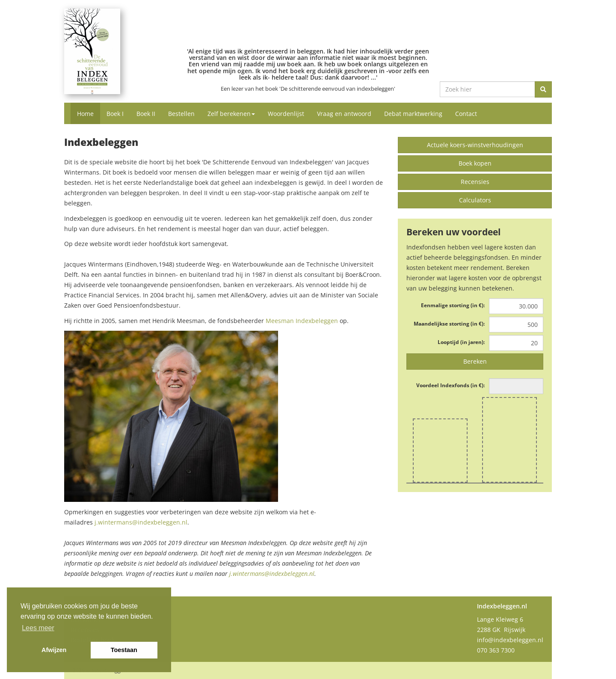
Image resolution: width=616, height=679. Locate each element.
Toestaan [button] (124, 650)
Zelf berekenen (231, 114)
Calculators (475, 200)
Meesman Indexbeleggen (302, 321)
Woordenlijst (286, 114)
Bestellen (181, 114)
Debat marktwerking (413, 114)
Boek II (146, 114)
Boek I (115, 114)
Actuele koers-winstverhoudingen (475, 145)
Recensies (475, 182)
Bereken (475, 361)
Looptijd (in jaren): (461, 342)
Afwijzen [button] (54, 650)
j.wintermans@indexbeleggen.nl (141, 522)
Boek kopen (475, 163)
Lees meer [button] (38, 628)
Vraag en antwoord (344, 114)
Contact (466, 114)
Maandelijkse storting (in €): (449, 324)
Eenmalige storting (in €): (453, 305)
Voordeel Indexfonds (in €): (450, 385)
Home (85, 114)
